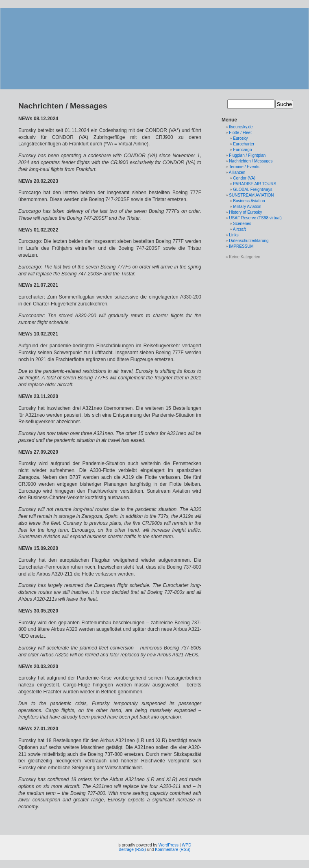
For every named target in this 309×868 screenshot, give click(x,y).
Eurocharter (244, 144)
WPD (186, 845)
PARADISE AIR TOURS (255, 184)
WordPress (169, 845)
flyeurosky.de (241, 127)
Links (234, 235)
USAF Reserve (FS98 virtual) (255, 218)
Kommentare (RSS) (173, 850)
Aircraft (239, 229)
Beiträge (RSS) (132, 850)
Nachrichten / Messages (251, 161)
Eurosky (240, 138)
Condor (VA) (244, 178)
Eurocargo (242, 150)
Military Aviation (247, 207)
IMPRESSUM (241, 246)
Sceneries (242, 224)
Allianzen (237, 172)
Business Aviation (249, 201)
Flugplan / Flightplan (247, 155)
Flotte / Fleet (240, 133)
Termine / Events (244, 167)
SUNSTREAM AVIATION (251, 195)
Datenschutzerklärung (249, 241)
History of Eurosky (245, 212)
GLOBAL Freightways (252, 189)
